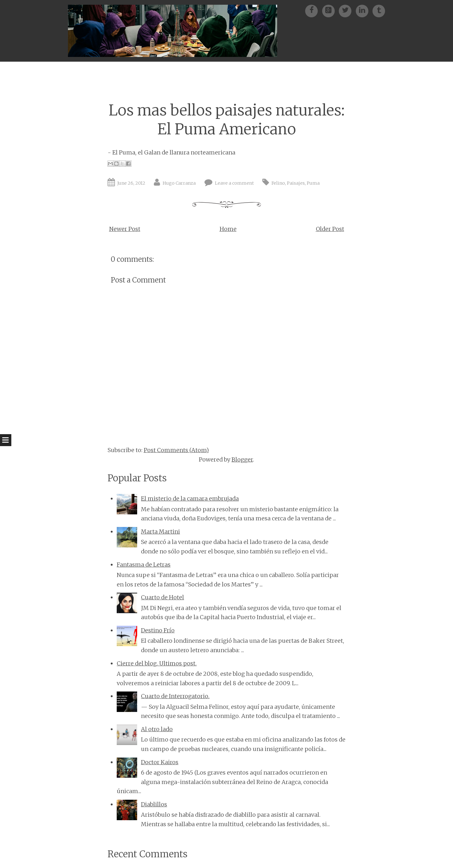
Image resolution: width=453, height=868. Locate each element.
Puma (313, 183)
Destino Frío (158, 630)
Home (228, 229)
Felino (278, 183)
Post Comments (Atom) (176, 450)
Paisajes (296, 183)
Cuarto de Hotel (162, 597)
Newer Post (125, 229)
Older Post (330, 229)
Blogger (242, 459)
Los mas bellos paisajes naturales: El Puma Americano (227, 120)
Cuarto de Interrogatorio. (175, 696)
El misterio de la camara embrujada (190, 498)
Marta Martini (160, 532)
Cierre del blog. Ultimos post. (157, 663)
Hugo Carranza (179, 183)
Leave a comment (234, 183)
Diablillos (154, 804)
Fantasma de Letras (144, 565)
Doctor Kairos (160, 762)
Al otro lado (157, 729)
